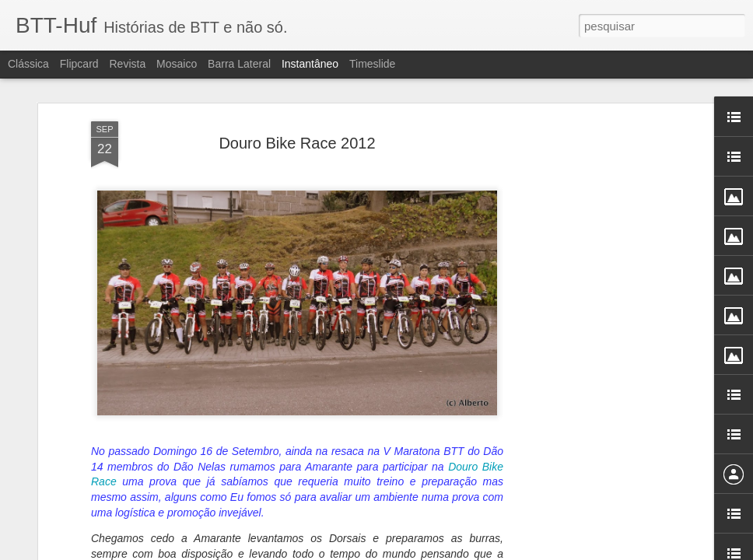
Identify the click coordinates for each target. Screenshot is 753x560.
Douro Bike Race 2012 (297, 143)
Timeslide (372, 64)
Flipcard (79, 64)
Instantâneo (310, 64)
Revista (127, 64)
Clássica (28, 64)
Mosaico (177, 64)
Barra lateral (239, 64)
